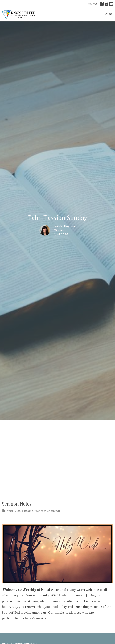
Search (93, 4)
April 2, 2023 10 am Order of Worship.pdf (31, 511)
